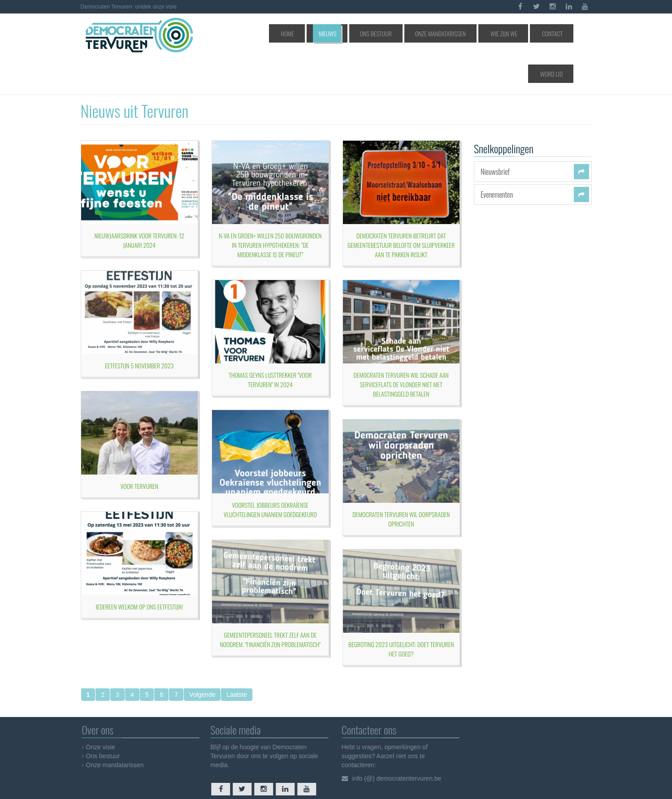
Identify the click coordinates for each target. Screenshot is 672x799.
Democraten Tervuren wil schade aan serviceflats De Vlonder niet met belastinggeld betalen (401, 346)
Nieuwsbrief (495, 133)
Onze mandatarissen (429, 33)
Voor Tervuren (139, 447)
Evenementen (497, 156)
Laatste (237, 656)
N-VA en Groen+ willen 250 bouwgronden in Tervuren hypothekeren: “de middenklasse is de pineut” (270, 206)
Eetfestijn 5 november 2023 (139, 327)
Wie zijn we (481, 33)
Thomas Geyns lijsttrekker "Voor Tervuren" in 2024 (270, 341)
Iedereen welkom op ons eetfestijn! (139, 568)
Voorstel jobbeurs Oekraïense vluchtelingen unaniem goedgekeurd (270, 471)
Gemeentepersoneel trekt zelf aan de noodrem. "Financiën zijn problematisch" (270, 601)
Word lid (555, 33)
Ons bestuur (375, 33)
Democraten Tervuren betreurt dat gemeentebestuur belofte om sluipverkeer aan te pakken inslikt (401, 206)
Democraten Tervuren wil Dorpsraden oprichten (401, 480)
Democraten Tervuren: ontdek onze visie (129, 7)
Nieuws (336, 33)
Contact (519, 33)
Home (306, 33)
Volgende (202, 656)
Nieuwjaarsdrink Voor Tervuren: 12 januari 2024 (139, 202)
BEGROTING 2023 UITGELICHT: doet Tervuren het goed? (401, 610)
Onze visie (103, 708)
